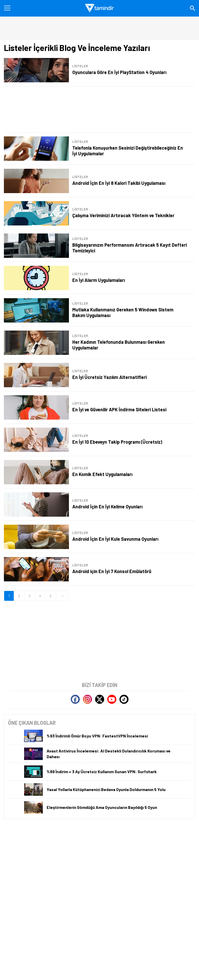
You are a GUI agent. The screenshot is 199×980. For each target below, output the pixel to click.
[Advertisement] (99, 109)
